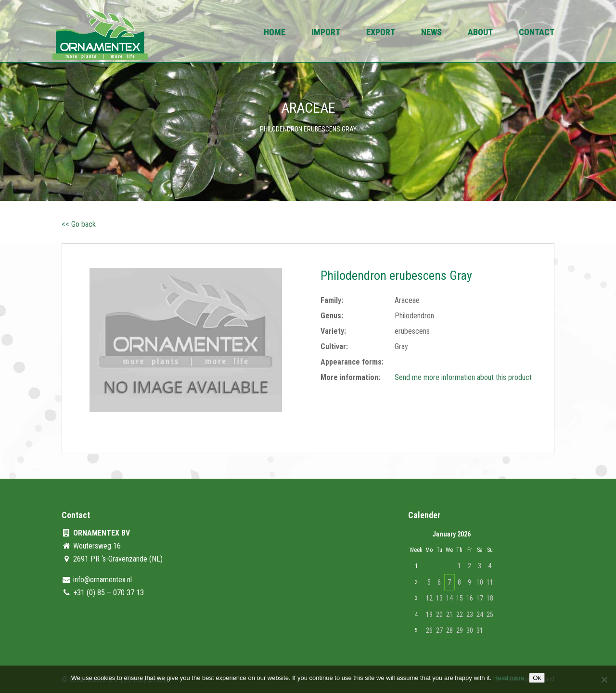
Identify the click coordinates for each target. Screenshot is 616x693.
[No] (604, 680)
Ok (537, 678)
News (431, 33)
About (480, 33)
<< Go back (79, 224)
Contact (537, 33)
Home (275, 33)
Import (326, 33)
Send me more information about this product (463, 377)
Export (381, 33)
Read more (509, 678)
